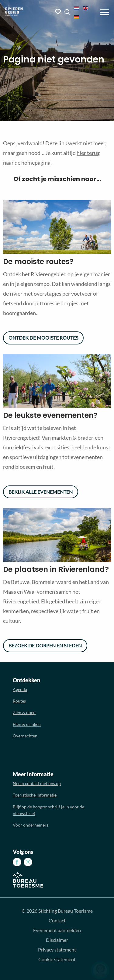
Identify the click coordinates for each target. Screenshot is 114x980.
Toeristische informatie (35, 795)
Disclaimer (57, 940)
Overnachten (25, 736)
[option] (57, 228)
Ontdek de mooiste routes (43, 338)
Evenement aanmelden (57, 930)
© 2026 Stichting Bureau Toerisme (57, 911)
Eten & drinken (27, 724)
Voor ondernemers (31, 825)
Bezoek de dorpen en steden (45, 645)
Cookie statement (57, 959)
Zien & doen (24, 712)
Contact (57, 920)
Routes (19, 701)
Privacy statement (57, 950)
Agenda (20, 689)
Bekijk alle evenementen (41, 492)
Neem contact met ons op (37, 783)
